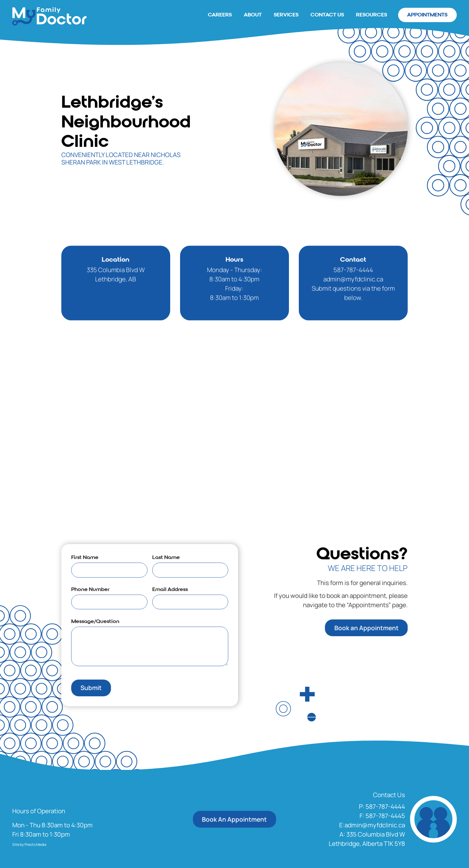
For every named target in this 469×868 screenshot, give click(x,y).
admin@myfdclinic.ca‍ (353, 292)
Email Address (169, 589)
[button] (382, 807)
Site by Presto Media (29, 845)
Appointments (427, 15)
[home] (49, 16)
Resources (371, 15)
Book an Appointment (380, 628)
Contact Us (327, 15)
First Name (84, 557)
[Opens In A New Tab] (367, 839)
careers (220, 15)
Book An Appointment (234, 819)
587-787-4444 (353, 283)
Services (286, 15)
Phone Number (90, 589)
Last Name (165, 557)
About (253, 15)
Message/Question (95, 621)
